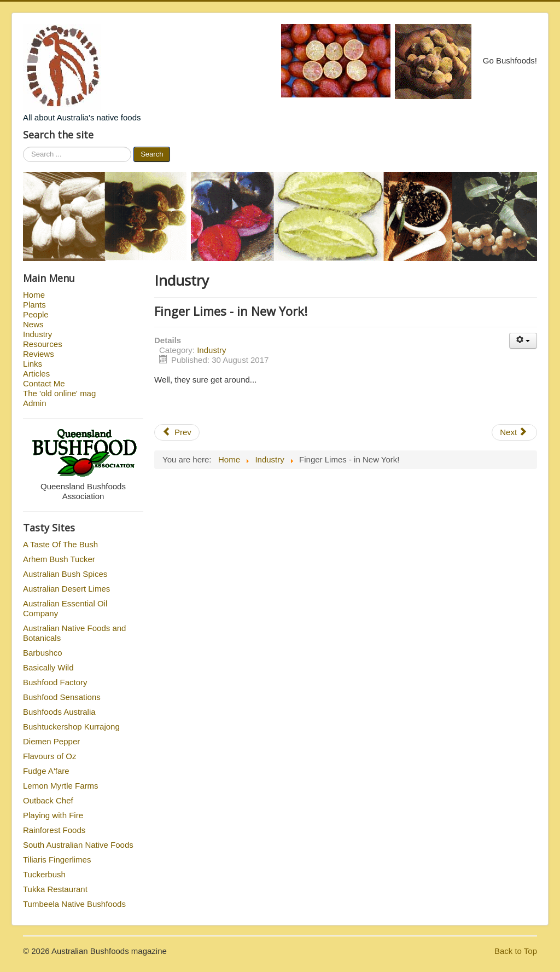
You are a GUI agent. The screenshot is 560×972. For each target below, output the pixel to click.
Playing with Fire (53, 815)
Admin (35, 403)
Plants (34, 305)
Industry (37, 334)
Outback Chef (48, 800)
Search (152, 154)
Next (513, 432)
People (36, 314)
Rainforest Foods (54, 830)
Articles (36, 374)
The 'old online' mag (59, 393)
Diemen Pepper (51, 741)
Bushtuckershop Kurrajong (71, 727)
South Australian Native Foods (78, 845)
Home (34, 295)
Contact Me (44, 383)
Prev (177, 432)
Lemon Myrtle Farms (61, 786)
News (33, 324)
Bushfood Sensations (62, 697)
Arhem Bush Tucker (59, 559)
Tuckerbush (44, 874)
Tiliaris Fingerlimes (57, 860)
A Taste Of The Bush (60, 544)
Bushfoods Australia (59, 712)
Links (33, 364)
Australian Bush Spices (65, 574)
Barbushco (43, 653)
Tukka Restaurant (55, 889)
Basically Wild (48, 667)
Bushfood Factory (55, 682)
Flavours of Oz (50, 756)
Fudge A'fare (46, 771)
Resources (43, 344)
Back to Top (516, 951)
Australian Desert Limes (66, 589)
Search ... (23, 147)
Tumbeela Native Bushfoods (74, 904)
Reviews (39, 354)
